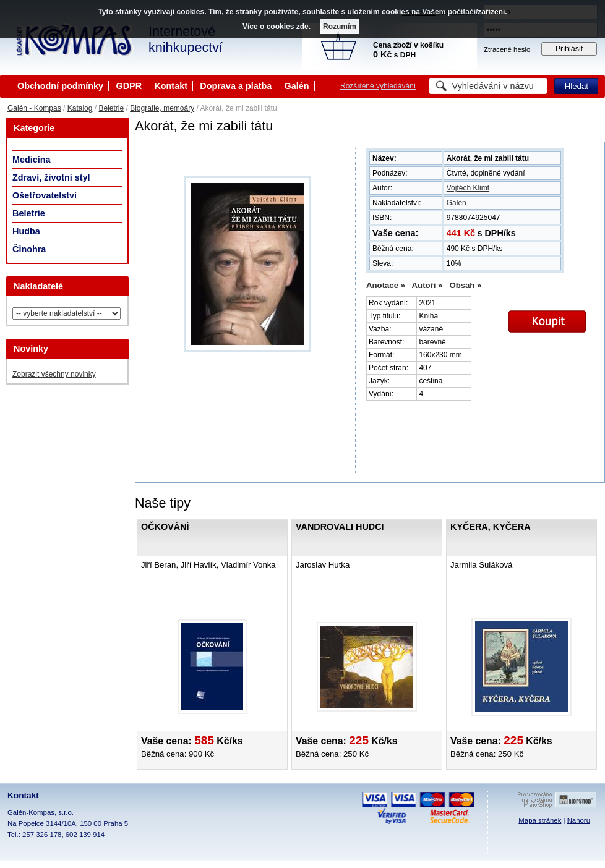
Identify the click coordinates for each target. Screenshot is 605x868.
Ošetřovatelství (45, 195)
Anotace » (386, 285)
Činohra (29, 249)
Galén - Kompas (34, 108)
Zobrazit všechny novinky (54, 374)
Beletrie (111, 108)
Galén (297, 86)
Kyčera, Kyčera (491, 527)
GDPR (129, 86)
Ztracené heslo (507, 49)
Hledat (577, 86)
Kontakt (171, 86)
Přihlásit (569, 49)
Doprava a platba (236, 86)
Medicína (32, 160)
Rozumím (340, 27)
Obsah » (465, 285)
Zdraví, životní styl (51, 177)
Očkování (165, 527)
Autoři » (427, 285)
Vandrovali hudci (340, 527)
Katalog (80, 108)
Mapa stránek (540, 820)
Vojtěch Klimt (468, 188)
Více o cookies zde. (277, 27)
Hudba (26, 231)
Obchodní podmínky (60, 86)
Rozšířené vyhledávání (378, 86)
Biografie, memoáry (162, 108)
